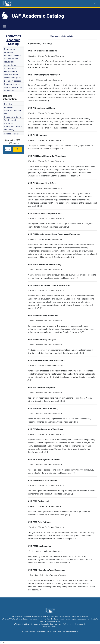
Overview (8, 104)
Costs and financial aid (13, 112)
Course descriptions (13, 87)
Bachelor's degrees (13, 81)
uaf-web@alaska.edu (70, 631)
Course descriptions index (62, 36)
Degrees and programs (10, 51)
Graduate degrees (12, 84)
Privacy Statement (50, 626)
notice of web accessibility (76, 624)
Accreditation (10, 65)
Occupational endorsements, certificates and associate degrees (12, 73)
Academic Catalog (13, 42)
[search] (8, 149)
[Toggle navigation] (5, 27)
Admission (9, 107)
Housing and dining (13, 117)
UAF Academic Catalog (38, 16)
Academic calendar (13, 55)
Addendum (9, 90)
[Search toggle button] (96, 3)
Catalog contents (12, 134)
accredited (42, 616)
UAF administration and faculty (13, 128)
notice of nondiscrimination (50, 621)
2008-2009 (13, 36)
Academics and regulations (11, 60)
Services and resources (10, 122)
